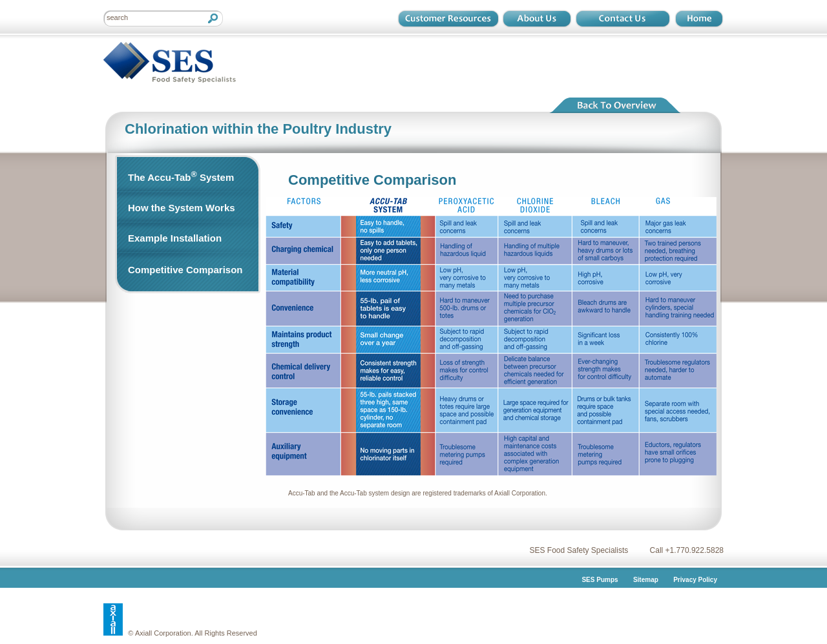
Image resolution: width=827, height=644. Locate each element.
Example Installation (175, 238)
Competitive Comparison (185, 270)
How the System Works (182, 208)
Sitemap (646, 580)
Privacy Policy (695, 580)
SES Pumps (600, 580)
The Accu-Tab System (181, 176)
